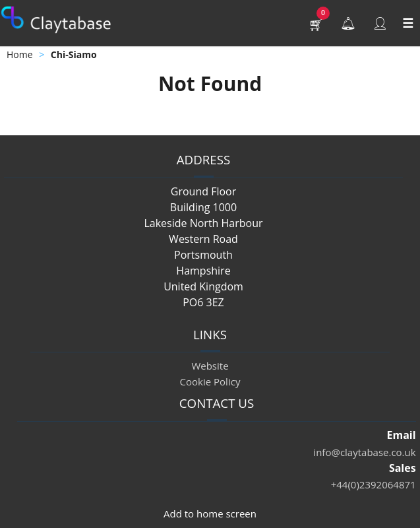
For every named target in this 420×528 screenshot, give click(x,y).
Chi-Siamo (74, 54)
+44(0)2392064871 (374, 484)
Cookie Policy (210, 381)
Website (210, 366)
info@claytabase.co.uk (364, 452)
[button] (316, 23)
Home (20, 54)
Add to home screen (210, 513)
